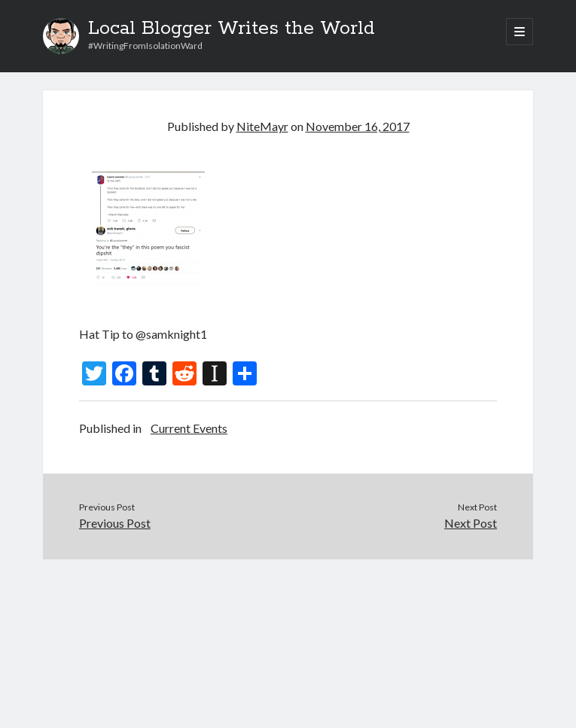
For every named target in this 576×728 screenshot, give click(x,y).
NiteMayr (262, 126)
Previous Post (115, 523)
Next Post (471, 523)
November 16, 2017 (358, 126)
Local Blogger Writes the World (232, 29)
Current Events (189, 428)
